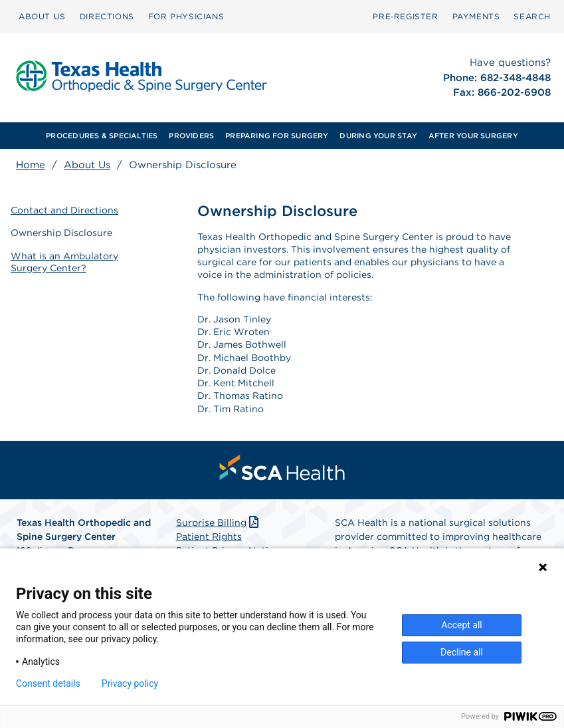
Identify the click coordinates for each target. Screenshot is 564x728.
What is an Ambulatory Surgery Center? (64, 262)
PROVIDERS (191, 136)
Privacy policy (130, 683)
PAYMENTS (476, 16)
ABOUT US (42, 16)
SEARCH (532, 16)
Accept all (462, 625)
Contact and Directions (64, 210)
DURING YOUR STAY (378, 136)
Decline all (462, 652)
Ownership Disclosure (61, 233)
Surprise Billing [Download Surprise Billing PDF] (219, 523)
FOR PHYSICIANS (186, 16)
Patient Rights (209, 537)
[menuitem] (42, 17)
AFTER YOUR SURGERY (473, 136)
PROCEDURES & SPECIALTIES (102, 136)
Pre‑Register (405, 16)
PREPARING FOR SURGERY (277, 136)
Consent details (48, 683)
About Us (87, 165)
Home (31, 165)
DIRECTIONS (107, 16)
